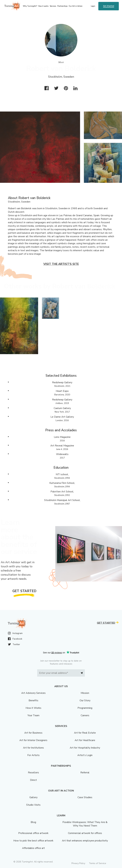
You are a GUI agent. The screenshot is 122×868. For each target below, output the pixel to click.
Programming (85, 708)
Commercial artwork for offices (85, 833)
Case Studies (85, 797)
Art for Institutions (33, 748)
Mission (85, 693)
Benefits (33, 700)
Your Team (33, 715)
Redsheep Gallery (62, 382)
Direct (33, 780)
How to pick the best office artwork (33, 841)
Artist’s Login (85, 755)
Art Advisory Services (33, 693)
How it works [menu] (43, 6)
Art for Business (33, 733)
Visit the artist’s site (61, 264)
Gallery (33, 797)
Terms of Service (98, 863)
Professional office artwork (33, 833)
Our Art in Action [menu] (76, 6)
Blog (33, 822)
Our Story (85, 700)
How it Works (33, 708)
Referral (85, 773)
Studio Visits (33, 805)
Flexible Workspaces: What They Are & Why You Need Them (85, 824)
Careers (85, 715)
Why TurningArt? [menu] (30, 6)
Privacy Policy (78, 863)
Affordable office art (33, 848)
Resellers (33, 773)
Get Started (109, 6)
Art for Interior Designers (33, 740)
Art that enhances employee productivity (85, 841)
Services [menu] (53, 6)
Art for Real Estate (85, 733)
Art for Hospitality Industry (85, 748)
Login (93, 6)
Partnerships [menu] (62, 6)
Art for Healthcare (85, 740)
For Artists (33, 755)
